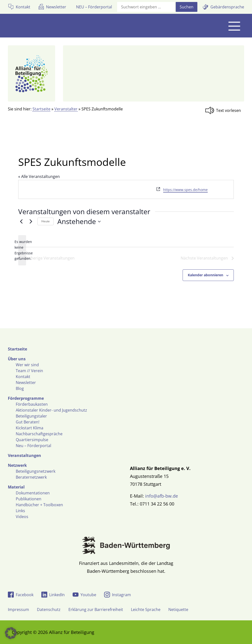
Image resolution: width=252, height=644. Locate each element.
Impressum (18, 609)
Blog (20, 388)
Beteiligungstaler (31, 416)
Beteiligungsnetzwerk (36, 471)
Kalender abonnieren (205, 275)
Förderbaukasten (32, 404)
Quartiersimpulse (32, 440)
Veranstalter (66, 109)
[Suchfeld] (146, 7)
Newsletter (26, 383)
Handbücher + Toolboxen (39, 505)
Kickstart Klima (30, 428)
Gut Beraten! (28, 422)
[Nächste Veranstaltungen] (31, 222)
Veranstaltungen (24, 455)
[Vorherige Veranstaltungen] (21, 222)
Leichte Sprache (146, 609)
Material (16, 487)
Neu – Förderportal (33, 446)
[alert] (22, 250)
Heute (46, 221)
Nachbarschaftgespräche (39, 434)
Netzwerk (17, 465)
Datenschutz (49, 609)
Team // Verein (29, 371)
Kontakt (23, 377)
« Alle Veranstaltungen (39, 176)
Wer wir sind (27, 365)
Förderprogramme (26, 398)
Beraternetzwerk (31, 477)
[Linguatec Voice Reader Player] (224, 110)
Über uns (17, 359)
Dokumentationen (33, 493)
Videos (22, 517)
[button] (11, 633)
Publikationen (29, 499)
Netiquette (178, 609)
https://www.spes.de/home (185, 190)
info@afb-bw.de (162, 496)
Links (20, 511)
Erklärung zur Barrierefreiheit (96, 609)
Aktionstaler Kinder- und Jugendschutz (51, 410)
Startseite (41, 109)
